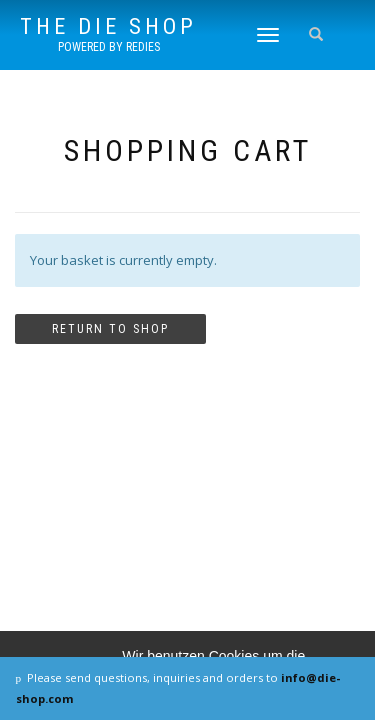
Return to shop (110, 329)
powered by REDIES (109, 47)
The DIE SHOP (108, 27)
